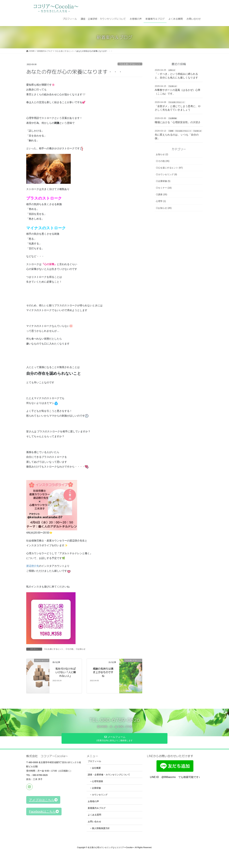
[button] (43, 800)
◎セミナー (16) (164, 188)
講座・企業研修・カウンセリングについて (109, 775)
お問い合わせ (94, 822)
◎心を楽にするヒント (130, 64)
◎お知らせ (81, 649)
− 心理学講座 (97, 781)
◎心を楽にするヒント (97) (169, 168)
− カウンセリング (99, 795)
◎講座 (171, 131)
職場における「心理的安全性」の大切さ (178, 122)
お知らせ (172, 70)
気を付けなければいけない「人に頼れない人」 (66, 672)
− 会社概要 (95, 768)
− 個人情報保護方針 (100, 828)
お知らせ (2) (162, 154)
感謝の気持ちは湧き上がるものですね (103, 672)
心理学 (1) (161, 201)
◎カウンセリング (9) (166, 174)
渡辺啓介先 (33, 566)
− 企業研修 (95, 788)
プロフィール (94, 761)
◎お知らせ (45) (164, 208)
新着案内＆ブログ (97, 808)
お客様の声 (93, 801)
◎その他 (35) (163, 161)
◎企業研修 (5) (163, 181)
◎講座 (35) (161, 194)
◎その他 (69, 649)
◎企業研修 (173, 118)
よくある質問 (94, 815)
